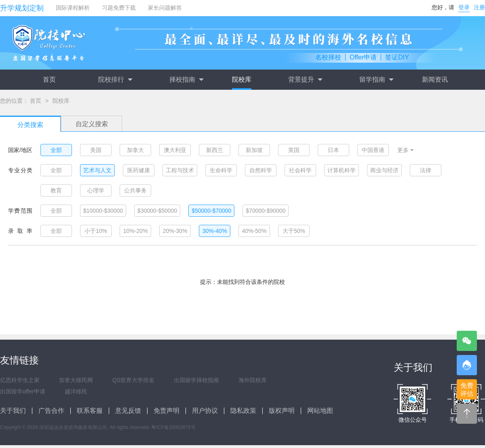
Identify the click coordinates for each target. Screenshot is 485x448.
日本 (333, 150)
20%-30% (175, 231)
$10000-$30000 (103, 211)
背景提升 (305, 80)
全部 (56, 150)
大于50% (294, 231)
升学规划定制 (22, 8)
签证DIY (397, 57)
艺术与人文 (97, 170)
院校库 (242, 79)
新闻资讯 (435, 79)
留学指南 (376, 80)
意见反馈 (128, 411)
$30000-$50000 (157, 211)
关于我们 (13, 411)
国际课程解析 (73, 8)
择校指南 (186, 80)
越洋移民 (76, 391)
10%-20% (136, 231)
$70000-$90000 (266, 211)
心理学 (96, 190)
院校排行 (115, 80)
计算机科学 (342, 170)
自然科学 (261, 170)
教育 (56, 190)
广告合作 (51, 411)
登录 (464, 7)
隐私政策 (243, 411)
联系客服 (90, 411)
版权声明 (282, 411)
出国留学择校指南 (196, 380)
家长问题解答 (165, 8)
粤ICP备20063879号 (173, 427)
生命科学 (221, 170)
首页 (49, 79)
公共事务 (135, 190)
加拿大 (135, 150)
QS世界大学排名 (133, 380)
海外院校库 (253, 380)
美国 (96, 150)
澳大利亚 (175, 150)
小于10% (96, 231)
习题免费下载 (119, 8)
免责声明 (167, 411)
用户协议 (205, 411)
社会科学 (300, 170)
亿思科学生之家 (20, 380)
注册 (479, 7)
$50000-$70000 (211, 211)
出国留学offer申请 (23, 391)
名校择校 (328, 57)
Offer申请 (363, 57)
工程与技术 (180, 170)
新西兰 (215, 150)
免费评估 (467, 390)
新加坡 (254, 150)
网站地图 (320, 411)
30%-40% (215, 231)
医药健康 (139, 170)
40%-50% (254, 231)
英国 (294, 150)
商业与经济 (384, 170)
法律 (426, 170)
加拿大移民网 (76, 380)
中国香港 (373, 150)
